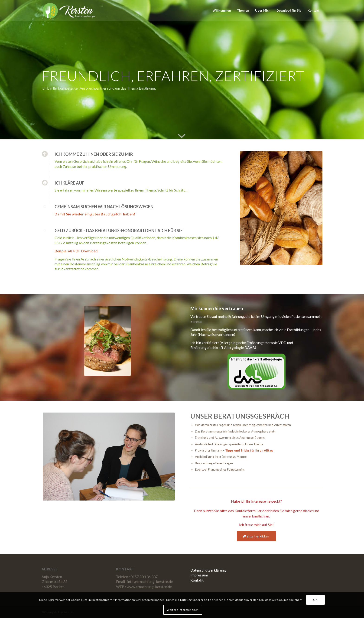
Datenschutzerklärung (208, 570)
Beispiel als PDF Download (76, 251)
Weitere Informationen (183, 610)
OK (315, 600)
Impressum (199, 575)
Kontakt (197, 580)
